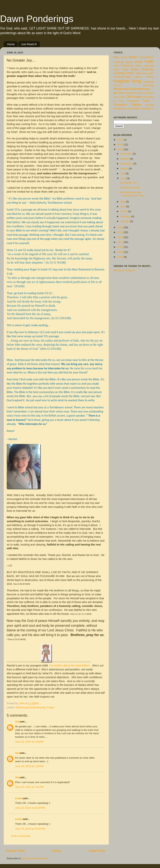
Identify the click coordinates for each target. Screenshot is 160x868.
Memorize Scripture (124, 270)
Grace (135, 69)
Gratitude (147, 69)
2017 (121, 140)
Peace (130, 93)
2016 (121, 145)
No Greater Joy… (130, 183)
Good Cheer (121, 70)
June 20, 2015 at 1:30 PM (29, 766)
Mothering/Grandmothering (30, 707)
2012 (121, 237)
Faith (149, 61)
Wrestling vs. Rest (124, 109)
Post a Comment (21, 836)
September (127, 164)
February (126, 216)
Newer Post (16, 851)
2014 (121, 227)
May (123, 202)
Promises (148, 93)
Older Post (97, 851)
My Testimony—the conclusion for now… (133, 194)
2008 (121, 257)
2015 (121, 149)
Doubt (139, 62)
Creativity (119, 62)
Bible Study (120, 57)
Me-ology (148, 85)
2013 (121, 232)
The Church (119, 97)
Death (129, 62)
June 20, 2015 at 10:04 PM (30, 808)
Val (17, 722)
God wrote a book (130, 187)
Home (11, 44)
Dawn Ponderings (37, 19)
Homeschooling (122, 77)
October (125, 159)
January (125, 221)
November (127, 154)
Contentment (146, 57)
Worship (149, 105)
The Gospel (134, 97)
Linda (18, 798)
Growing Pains (124, 73)
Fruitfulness (127, 66)
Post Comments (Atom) (35, 858)
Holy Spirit (148, 73)
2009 (121, 252)
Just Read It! (29, 44)
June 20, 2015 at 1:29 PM (29, 742)
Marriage (117, 85)
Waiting (136, 105)
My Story (120, 93)
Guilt (138, 73)
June (123, 178)
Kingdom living (127, 81)
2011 (121, 242)
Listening (148, 82)
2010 (121, 247)
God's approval (144, 66)
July (123, 173)
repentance (147, 109)
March (124, 211)
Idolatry (150, 77)
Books (133, 57)
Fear (116, 66)
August (125, 168)
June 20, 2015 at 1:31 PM (29, 787)
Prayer (51, 707)
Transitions (133, 101)
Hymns (138, 77)
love (137, 108)
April (123, 207)
